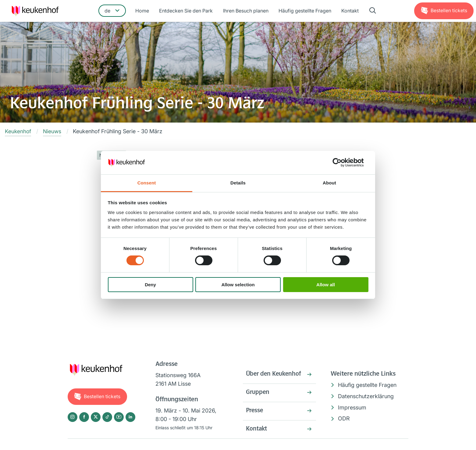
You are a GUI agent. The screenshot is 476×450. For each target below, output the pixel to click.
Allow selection (238, 285)
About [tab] (329, 183)
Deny (150, 285)
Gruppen (258, 394)
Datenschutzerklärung (366, 396)
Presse (255, 412)
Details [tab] (238, 183)
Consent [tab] (147, 183)
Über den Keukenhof (275, 375)
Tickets (449, 11)
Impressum (352, 407)
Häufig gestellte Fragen (305, 11)
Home (143, 11)
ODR (344, 419)
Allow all (326, 285)
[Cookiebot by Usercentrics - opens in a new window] (342, 162)
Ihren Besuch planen (246, 11)
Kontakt (349, 11)
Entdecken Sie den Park (186, 11)
